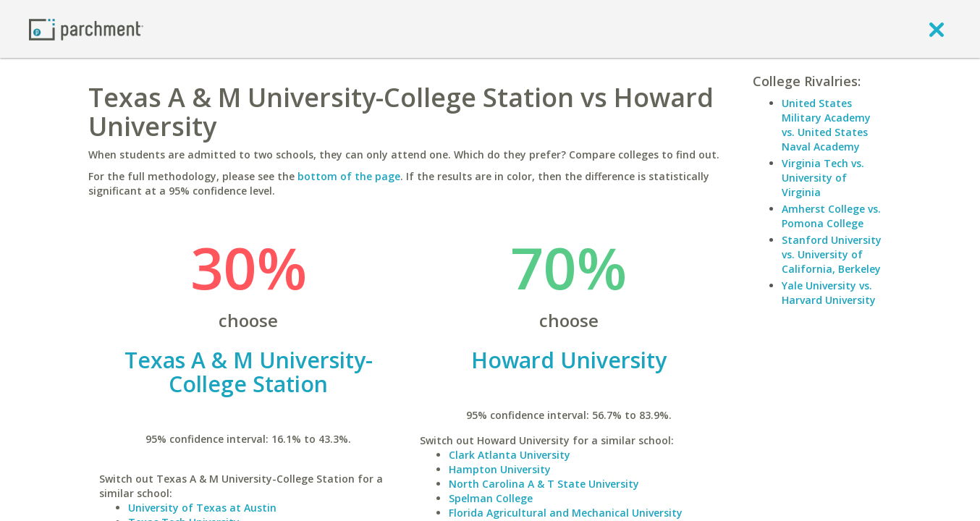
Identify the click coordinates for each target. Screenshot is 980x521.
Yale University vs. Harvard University (829, 293)
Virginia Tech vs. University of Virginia (823, 178)
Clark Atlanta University (510, 455)
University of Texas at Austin (202, 508)
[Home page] (86, 29)
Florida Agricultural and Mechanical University (566, 513)
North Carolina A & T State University (544, 484)
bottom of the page (349, 176)
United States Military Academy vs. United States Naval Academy (826, 125)
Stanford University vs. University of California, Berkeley (832, 254)
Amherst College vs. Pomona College (831, 216)
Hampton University (500, 469)
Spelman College (491, 498)
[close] (937, 29)
